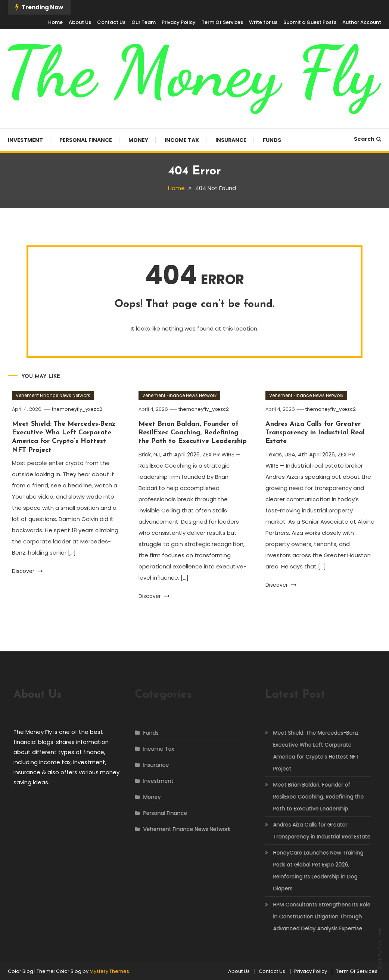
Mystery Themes (109, 971)
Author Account (362, 22)
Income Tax (182, 140)
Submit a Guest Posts (310, 22)
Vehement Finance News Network (53, 395)
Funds (272, 140)
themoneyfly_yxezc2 (77, 409)
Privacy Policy (179, 22)
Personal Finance (86, 140)
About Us (80, 22)
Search (368, 139)
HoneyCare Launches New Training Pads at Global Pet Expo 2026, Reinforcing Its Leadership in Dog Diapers (311, 871)
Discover (27, 571)
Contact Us (111, 22)
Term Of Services (222, 22)
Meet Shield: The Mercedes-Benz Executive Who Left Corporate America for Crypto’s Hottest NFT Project (309, 751)
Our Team (144, 22)
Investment (25, 140)
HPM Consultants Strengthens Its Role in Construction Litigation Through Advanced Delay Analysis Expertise (315, 917)
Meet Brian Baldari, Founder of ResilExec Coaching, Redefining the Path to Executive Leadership (193, 433)
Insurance (231, 140)
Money (138, 140)
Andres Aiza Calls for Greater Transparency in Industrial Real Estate (315, 433)
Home (55, 22)
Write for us (263, 22)
